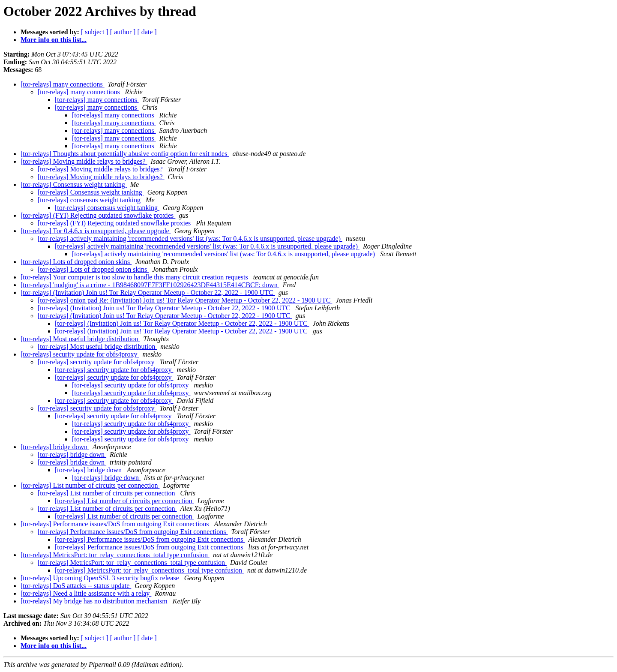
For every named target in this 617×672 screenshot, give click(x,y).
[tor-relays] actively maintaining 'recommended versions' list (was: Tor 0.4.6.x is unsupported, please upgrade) (190, 238)
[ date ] (147, 32)
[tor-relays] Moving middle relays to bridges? (84, 161)
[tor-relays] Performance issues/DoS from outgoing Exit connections (116, 524)
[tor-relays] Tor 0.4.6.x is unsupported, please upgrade (96, 231)
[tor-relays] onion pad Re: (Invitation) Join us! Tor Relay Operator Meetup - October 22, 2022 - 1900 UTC (185, 300)
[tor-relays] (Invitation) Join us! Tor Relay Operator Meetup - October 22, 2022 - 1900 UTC (148, 292)
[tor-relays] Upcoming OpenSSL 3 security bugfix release (101, 578)
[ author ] (123, 32)
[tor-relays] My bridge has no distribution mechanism (95, 601)
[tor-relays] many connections (63, 84)
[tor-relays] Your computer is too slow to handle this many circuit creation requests (135, 277)
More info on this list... (54, 40)
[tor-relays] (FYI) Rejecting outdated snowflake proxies (98, 215)
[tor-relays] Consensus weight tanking (74, 184)
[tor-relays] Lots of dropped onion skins (76, 262)
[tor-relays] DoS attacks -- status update (76, 586)
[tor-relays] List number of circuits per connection (90, 485)
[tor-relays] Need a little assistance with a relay (86, 593)
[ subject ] (95, 32)
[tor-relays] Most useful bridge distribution (80, 339)
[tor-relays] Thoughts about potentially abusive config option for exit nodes (125, 154)
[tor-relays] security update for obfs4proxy (80, 354)
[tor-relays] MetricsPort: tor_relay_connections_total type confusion (115, 555)
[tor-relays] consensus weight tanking (90, 200)
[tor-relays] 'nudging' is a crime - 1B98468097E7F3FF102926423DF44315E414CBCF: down (150, 285)
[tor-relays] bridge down (55, 447)
